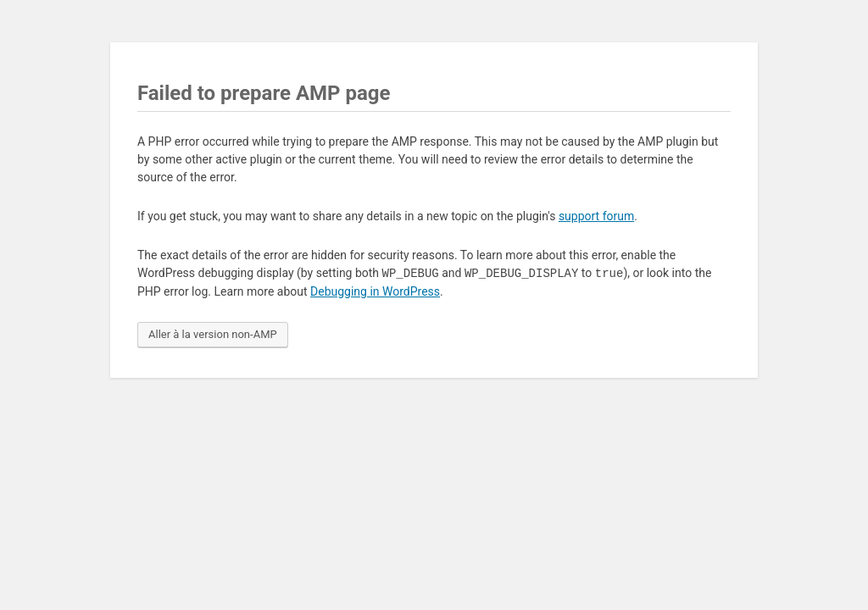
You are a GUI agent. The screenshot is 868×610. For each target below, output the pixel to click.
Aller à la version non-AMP (213, 334)
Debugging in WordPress (375, 291)
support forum (596, 216)
